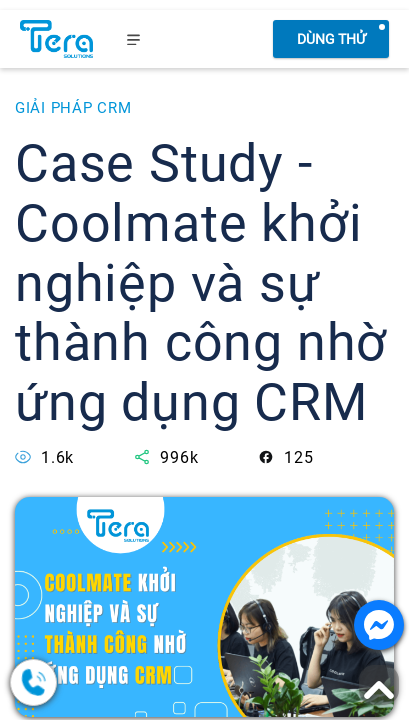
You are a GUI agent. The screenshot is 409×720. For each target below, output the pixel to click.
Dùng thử (331, 39)
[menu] (134, 39)
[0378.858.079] (110, 682)
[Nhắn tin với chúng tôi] (379, 625)
